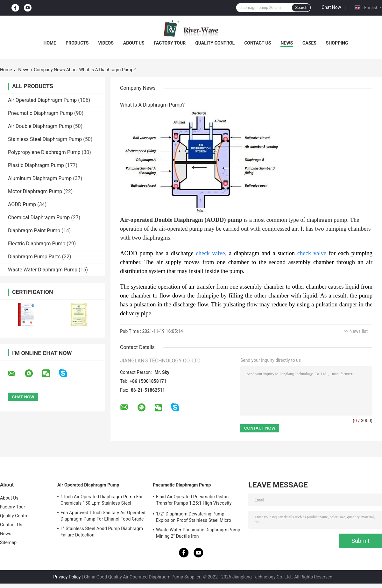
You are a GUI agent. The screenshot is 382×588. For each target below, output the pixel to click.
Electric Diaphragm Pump (37, 244)
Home (50, 43)
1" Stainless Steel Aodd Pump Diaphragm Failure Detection (102, 532)
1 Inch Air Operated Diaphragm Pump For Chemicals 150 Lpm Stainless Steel (102, 500)
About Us (134, 43)
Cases (309, 43)
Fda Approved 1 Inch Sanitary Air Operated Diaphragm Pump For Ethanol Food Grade (103, 516)
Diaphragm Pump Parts (34, 257)
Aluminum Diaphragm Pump (40, 178)
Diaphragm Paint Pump (34, 231)
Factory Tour (170, 43)
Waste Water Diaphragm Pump (43, 270)
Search (301, 8)
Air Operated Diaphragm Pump (42, 100)
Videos (106, 43)
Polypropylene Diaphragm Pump (44, 152)
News (287, 43)
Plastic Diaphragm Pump (36, 165)
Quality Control (215, 43)
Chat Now (331, 7)
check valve (210, 253)
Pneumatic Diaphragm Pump (40, 113)
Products (77, 43)
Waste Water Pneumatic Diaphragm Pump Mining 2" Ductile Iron (198, 533)
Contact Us (258, 43)
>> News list (356, 331)
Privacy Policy (67, 577)
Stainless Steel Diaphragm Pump (45, 139)
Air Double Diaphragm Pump (40, 126)
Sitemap (8, 542)
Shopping (337, 43)
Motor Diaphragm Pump (35, 191)
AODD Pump (22, 204)
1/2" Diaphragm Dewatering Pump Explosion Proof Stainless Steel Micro (194, 517)
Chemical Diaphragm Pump (39, 217)
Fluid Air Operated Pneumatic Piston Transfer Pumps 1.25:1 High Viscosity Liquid (194, 501)
